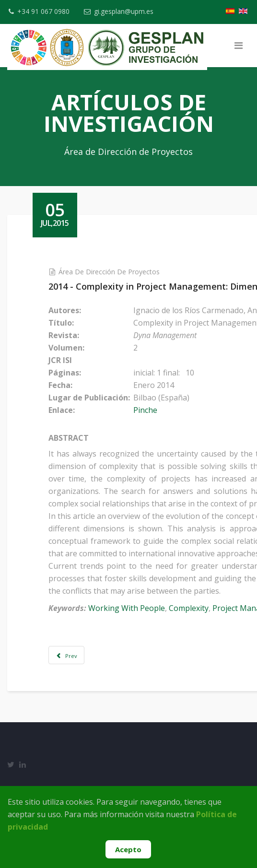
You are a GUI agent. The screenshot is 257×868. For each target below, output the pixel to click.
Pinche (153, 410)
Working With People (135, 608)
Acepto (128, 849)
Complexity (197, 608)
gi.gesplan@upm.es (125, 11)
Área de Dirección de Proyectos (117, 272)
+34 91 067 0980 (43, 11)
